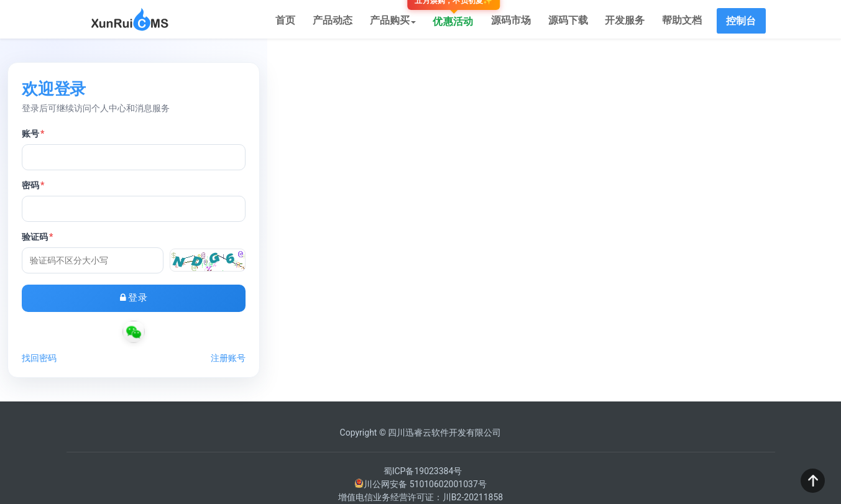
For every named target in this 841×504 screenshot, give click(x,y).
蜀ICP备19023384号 (423, 476)
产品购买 (406, 21)
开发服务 (629, 21)
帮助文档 (684, 21)
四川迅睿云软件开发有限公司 (444, 438)
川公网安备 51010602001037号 (420, 489)
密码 (316, 190)
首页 (303, 21)
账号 (316, 139)
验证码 (320, 242)
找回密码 (322, 363)
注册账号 (520, 363)
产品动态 (348, 21)
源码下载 (574, 21)
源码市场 (520, 21)
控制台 (742, 21)
